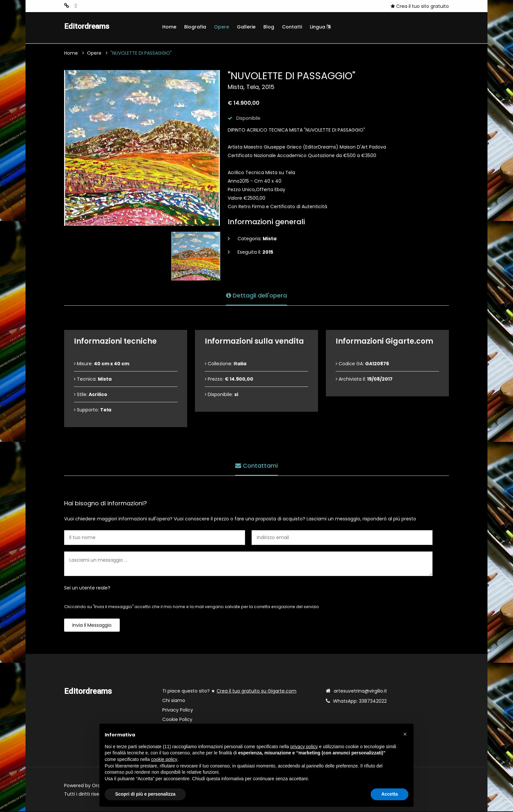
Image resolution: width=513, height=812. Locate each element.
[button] (405, 734)
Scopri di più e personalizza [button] (145, 794)
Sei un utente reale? (87, 588)
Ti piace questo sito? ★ (229, 692)
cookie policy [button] (164, 759)
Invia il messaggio (92, 626)
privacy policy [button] (304, 747)
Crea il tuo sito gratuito (420, 6)
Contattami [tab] (256, 465)
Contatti (292, 27)
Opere (221, 27)
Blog (269, 27)
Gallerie (246, 27)
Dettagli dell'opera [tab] (256, 295)
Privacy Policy (178, 711)
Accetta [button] (389, 794)
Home (169, 27)
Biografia (195, 27)
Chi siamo (174, 701)
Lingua (320, 27)
